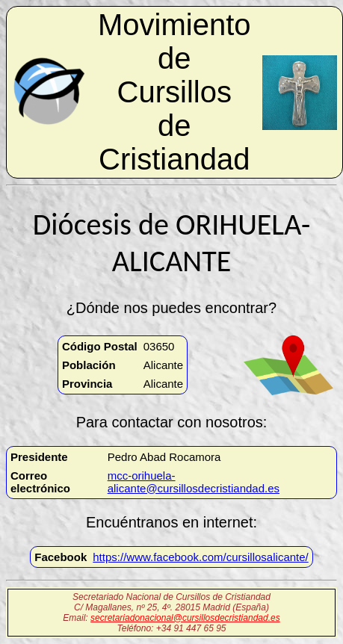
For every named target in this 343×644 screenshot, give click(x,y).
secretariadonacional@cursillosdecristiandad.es (185, 618)
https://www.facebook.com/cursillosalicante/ (200, 557)
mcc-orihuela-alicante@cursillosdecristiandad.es (194, 482)
